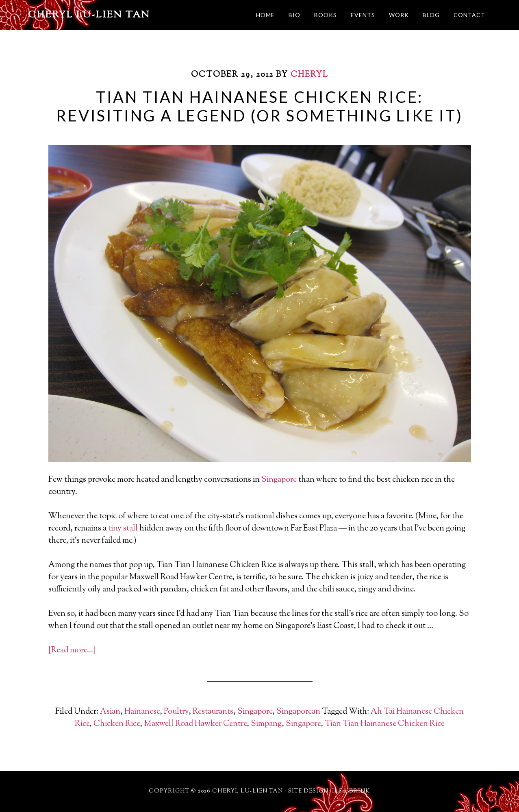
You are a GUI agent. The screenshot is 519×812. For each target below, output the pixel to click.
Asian (110, 712)
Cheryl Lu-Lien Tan (89, 15)
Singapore (279, 480)
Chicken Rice (117, 724)
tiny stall (123, 529)
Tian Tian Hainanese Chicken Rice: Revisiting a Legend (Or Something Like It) (259, 106)
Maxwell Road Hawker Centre (195, 724)
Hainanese (142, 712)
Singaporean (298, 712)
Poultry (176, 712)
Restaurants (213, 712)
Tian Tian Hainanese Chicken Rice (385, 724)
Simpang (266, 724)
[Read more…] (72, 651)
